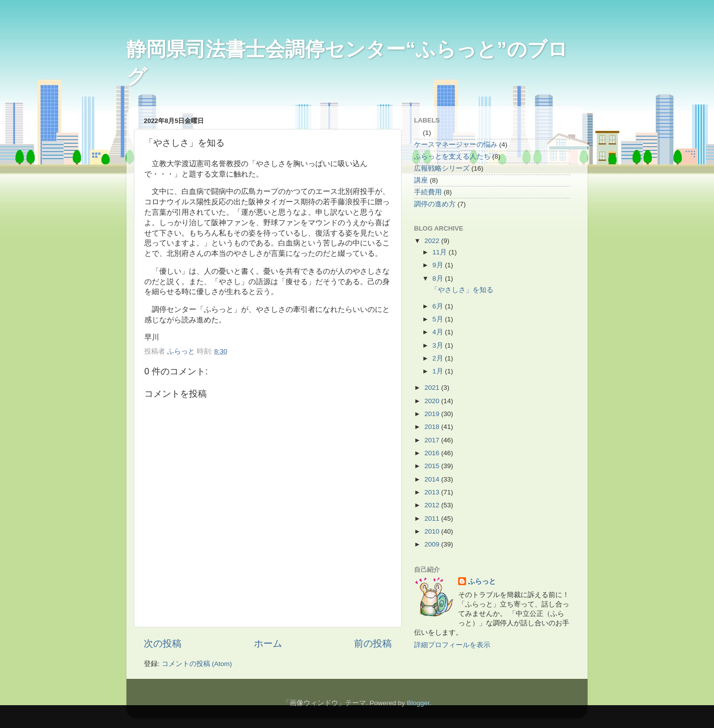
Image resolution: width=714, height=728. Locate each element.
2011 (433, 518)
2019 (433, 414)
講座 (421, 180)
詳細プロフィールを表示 (452, 645)
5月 (439, 319)
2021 (433, 388)
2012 (433, 505)
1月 (439, 371)
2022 (433, 241)
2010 (433, 531)
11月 (441, 252)
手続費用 (428, 192)
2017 (433, 440)
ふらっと (482, 581)
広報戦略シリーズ (442, 168)
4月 (439, 332)
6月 (439, 306)
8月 (439, 278)
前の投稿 (373, 643)
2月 (439, 358)
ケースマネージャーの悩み (456, 145)
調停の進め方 (435, 204)
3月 (439, 345)
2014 (433, 479)
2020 (433, 401)
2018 (433, 427)
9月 (439, 265)
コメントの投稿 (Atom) (197, 664)
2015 (433, 466)
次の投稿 (163, 643)
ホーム (268, 643)
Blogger (418, 703)
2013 (433, 492)
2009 (433, 544)
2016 (433, 453)
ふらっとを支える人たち (452, 156)
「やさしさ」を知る (462, 290)
